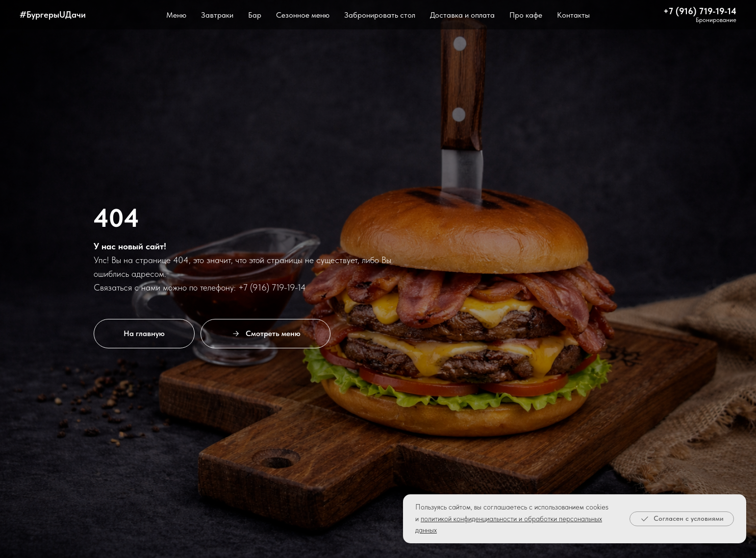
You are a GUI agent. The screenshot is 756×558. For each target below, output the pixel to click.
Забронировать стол (380, 15)
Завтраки (217, 15)
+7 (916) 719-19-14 (700, 11)
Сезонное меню (303, 15)
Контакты (573, 15)
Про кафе (526, 15)
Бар (255, 15)
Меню (176, 15)
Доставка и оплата (462, 15)
